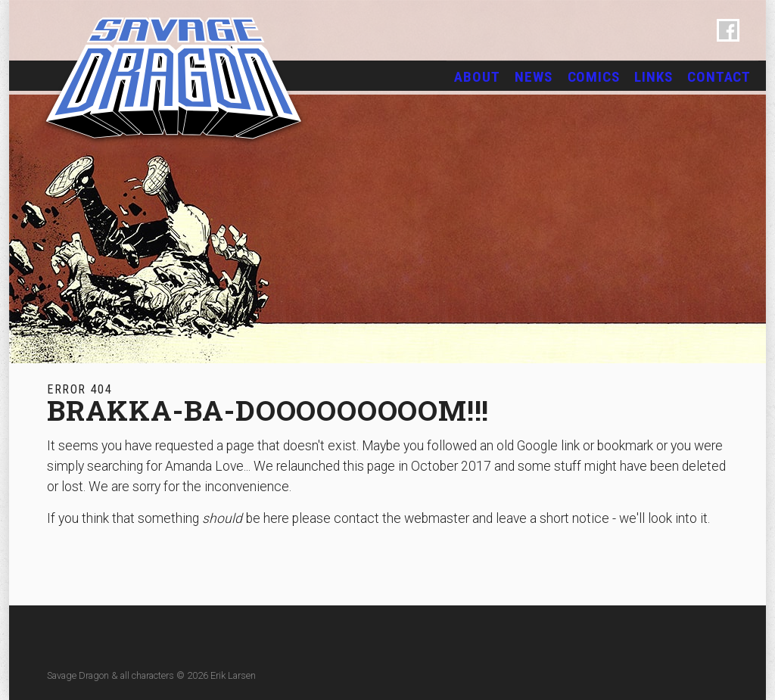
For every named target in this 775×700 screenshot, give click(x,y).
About (477, 77)
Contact (719, 77)
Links (653, 77)
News (533, 77)
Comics (594, 77)
